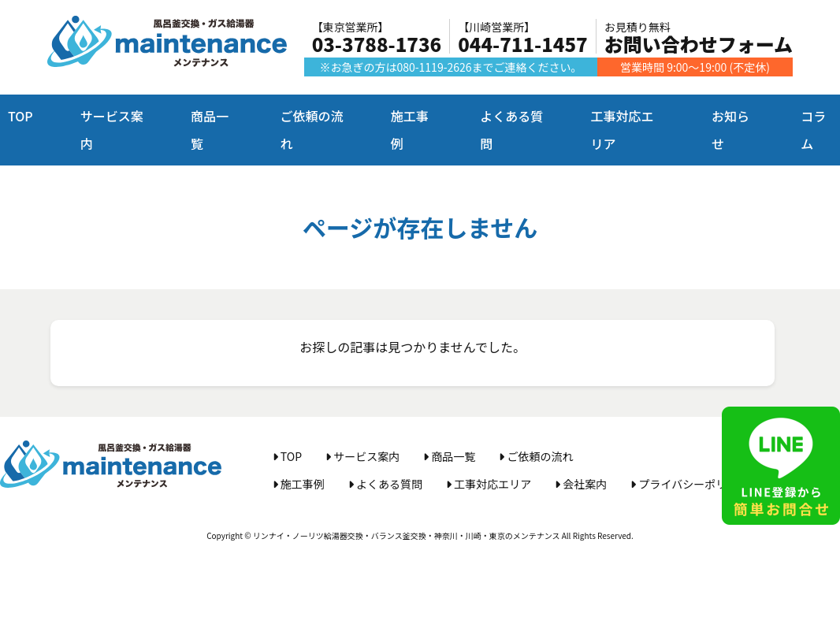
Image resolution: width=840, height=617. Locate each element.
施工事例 (410, 130)
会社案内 (581, 484)
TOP (20, 116)
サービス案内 (112, 130)
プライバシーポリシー (689, 484)
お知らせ (730, 130)
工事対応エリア (622, 130)
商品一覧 (210, 130)
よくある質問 (511, 130)
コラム (813, 130)
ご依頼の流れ (311, 130)
